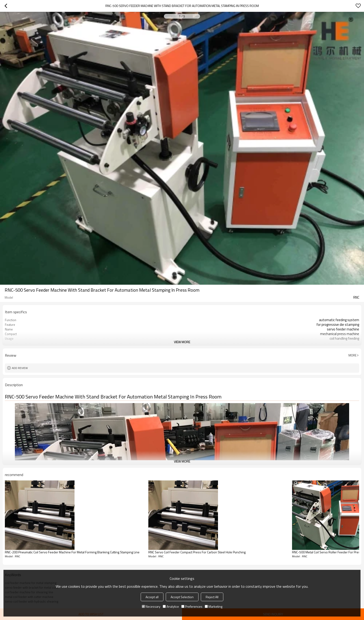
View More (182, 342)
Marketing (214, 606)
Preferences (192, 606)
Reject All (212, 597)
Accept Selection (182, 597)
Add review (20, 368)
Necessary (151, 606)
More (353, 355)
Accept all (152, 597)
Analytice (171, 606)
